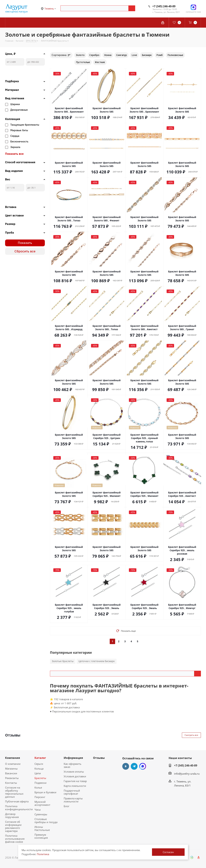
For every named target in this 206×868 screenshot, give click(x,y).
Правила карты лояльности (73, 800)
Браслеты (40, 778)
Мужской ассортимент (42, 803)
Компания (12, 758)
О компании (13, 764)
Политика (43, 854)
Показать (25, 243)
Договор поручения (12, 815)
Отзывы (99, 758)
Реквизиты (12, 778)
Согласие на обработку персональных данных (14, 792)
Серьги (39, 764)
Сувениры (41, 814)
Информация (73, 758)
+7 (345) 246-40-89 (164, 6)
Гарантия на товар (75, 781)
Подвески (41, 783)
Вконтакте (126, 766)
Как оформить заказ (73, 765)
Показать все (14, 154)
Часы (38, 810)
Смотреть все (191, 735)
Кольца (39, 769)
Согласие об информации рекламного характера (13, 826)
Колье (38, 787)
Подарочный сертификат (72, 792)
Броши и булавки (45, 792)
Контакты (11, 783)
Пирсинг (40, 797)
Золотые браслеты (63, 661)
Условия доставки (75, 776)
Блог (66, 806)
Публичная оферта (17, 801)
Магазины (11, 769)
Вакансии (11, 773)
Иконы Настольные (42, 828)
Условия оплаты (74, 772)
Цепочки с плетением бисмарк (97, 661)
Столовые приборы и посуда (46, 821)
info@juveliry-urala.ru (187, 774)
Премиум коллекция (41, 836)
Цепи (38, 773)
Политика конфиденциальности (19, 808)
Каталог (40, 758)
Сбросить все (25, 251)
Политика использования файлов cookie (15, 839)
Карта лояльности (75, 786)
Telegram (134, 766)
